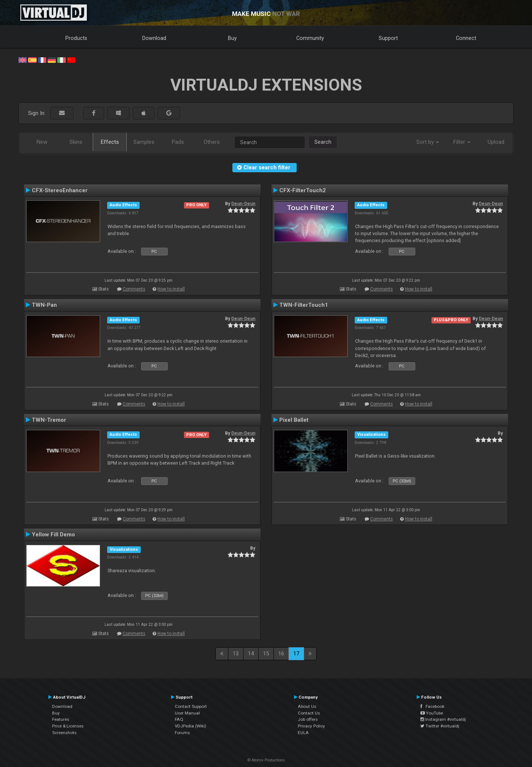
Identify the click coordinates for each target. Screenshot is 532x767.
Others (212, 142)
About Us (307, 706)
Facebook (432, 706)
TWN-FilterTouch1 (304, 305)
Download (154, 38)
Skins (76, 142)
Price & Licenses (68, 726)
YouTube (432, 713)
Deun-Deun (243, 204)
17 (296, 654)
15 (266, 654)
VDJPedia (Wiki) (190, 726)
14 (251, 654)
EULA (303, 733)
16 (281, 654)
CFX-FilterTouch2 (303, 190)
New (42, 142)
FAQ (179, 719)
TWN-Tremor (49, 420)
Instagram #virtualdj (443, 719)
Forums (182, 733)
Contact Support (191, 706)
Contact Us (309, 713)
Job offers (308, 719)
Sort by (428, 142)
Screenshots (64, 733)
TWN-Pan (44, 305)
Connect (466, 38)
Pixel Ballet (294, 420)
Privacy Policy (311, 726)
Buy (232, 38)
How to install (171, 289)
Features (61, 719)
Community (310, 38)
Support (388, 38)
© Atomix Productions (266, 760)
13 (236, 654)
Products (76, 38)
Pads (178, 142)
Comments (134, 289)
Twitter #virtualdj (440, 726)
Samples (144, 142)
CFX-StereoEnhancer (60, 190)
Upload (496, 142)
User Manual (187, 713)
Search (323, 142)
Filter (462, 142)
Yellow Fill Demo (53, 534)
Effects (110, 142)
